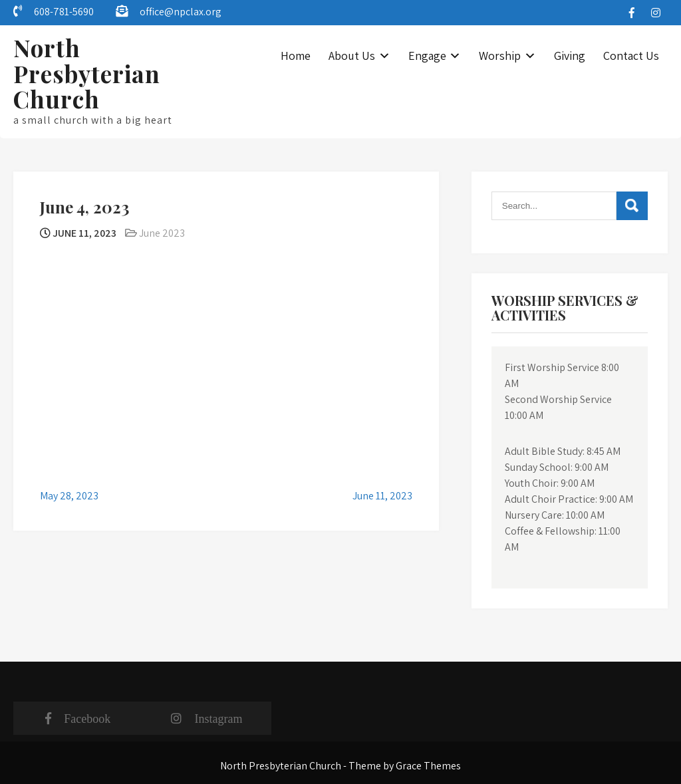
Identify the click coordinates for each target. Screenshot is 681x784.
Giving (570, 56)
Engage (427, 56)
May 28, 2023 (69, 496)
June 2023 (162, 233)
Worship (500, 56)
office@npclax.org (181, 12)
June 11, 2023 (382, 496)
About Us (352, 56)
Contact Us (631, 56)
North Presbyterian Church (87, 73)
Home (296, 56)
